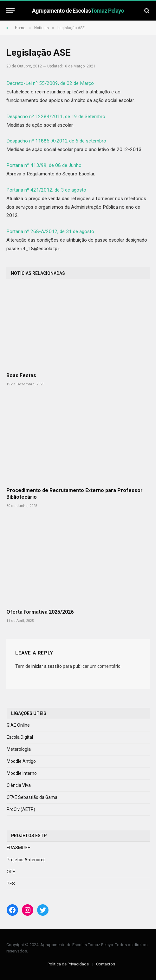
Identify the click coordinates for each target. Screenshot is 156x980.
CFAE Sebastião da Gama (32, 797)
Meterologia (19, 749)
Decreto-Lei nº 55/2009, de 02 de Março (50, 83)
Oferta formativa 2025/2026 (40, 612)
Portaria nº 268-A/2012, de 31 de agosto (50, 231)
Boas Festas (21, 375)
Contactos (106, 964)
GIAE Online (18, 725)
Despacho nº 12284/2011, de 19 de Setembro (56, 117)
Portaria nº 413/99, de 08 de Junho (44, 165)
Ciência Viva (19, 785)
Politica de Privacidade (68, 964)
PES (11, 884)
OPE (11, 872)
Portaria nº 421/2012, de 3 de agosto (46, 190)
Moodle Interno (22, 773)
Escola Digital (20, 737)
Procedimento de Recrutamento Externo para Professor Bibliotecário (75, 494)
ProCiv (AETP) (21, 809)
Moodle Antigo (21, 761)
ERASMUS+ (18, 848)
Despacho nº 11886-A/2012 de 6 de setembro (56, 141)
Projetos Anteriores (26, 860)
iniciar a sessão (47, 666)
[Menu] (10, 11)
